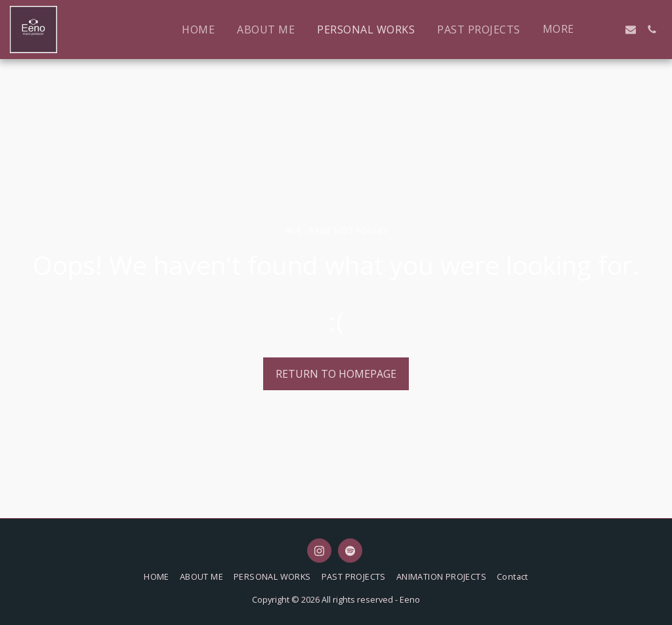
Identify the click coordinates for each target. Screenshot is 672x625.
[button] (610, 30)
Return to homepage (336, 374)
